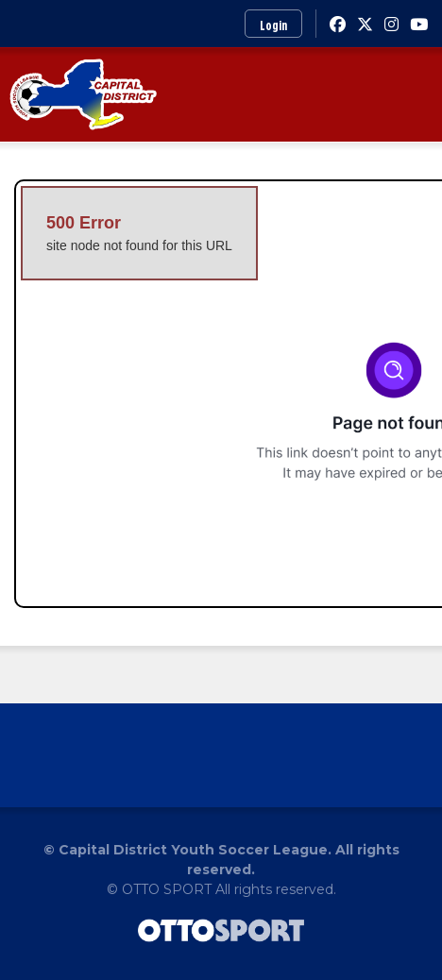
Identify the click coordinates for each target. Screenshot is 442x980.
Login (273, 25)
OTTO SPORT (167, 889)
